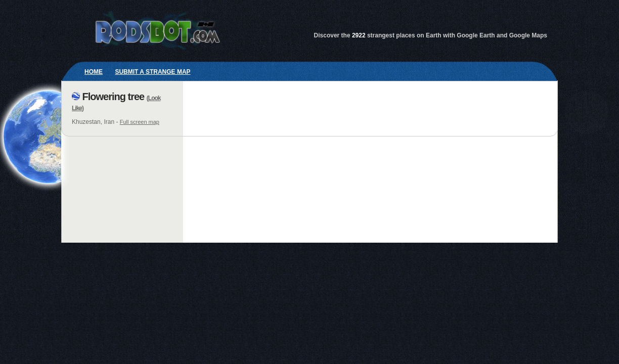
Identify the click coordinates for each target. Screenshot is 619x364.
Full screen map (140, 122)
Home (94, 72)
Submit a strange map (152, 72)
